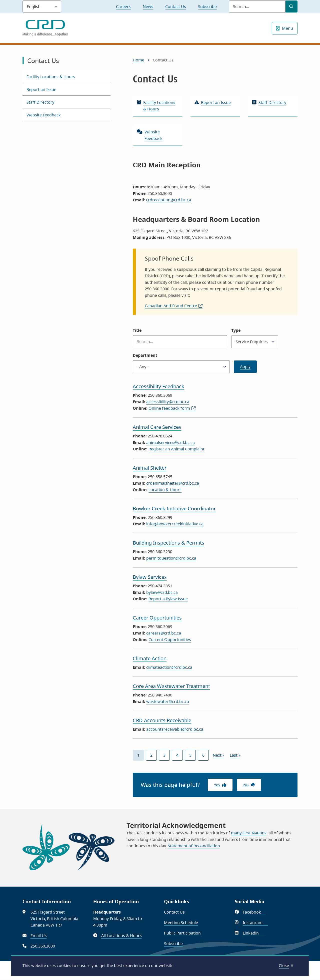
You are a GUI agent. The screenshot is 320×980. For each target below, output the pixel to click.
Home (138, 60)
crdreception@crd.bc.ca (168, 200)
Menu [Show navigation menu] (287, 28)
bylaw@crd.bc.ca (162, 592)
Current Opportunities (170, 640)
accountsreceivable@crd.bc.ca (175, 729)
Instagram (255, 923)
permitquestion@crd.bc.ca (171, 558)
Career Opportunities (157, 618)
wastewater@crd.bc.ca (168, 701)
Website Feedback (44, 115)
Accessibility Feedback (158, 386)
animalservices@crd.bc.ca (170, 442)
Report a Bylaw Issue (168, 599)
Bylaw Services (150, 577)
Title (137, 330)
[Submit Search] (291, 6)
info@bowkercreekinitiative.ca (175, 524)
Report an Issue (41, 89)
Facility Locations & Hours (51, 77)
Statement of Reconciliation (194, 846)
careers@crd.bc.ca (164, 633)
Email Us (39, 936)
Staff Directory (40, 102)
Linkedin (253, 933)
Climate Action (150, 658)
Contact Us (176, 6)
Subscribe (207, 6)
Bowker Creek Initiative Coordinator (174, 508)
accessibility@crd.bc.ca (168, 402)
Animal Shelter (150, 468)
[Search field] (257, 6)
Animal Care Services (157, 427)
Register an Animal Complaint (176, 449)
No (246, 785)
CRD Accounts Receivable (162, 720)
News (148, 6)
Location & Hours (165, 490)
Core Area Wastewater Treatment (171, 686)
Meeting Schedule (181, 923)
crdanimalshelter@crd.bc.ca (173, 483)
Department (145, 355)
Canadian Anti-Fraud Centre (174, 306)
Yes (217, 785)
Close (284, 966)
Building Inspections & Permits (168, 543)
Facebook (255, 912)
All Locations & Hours (121, 936)
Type (236, 330)
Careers (123, 6)
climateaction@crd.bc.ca (169, 667)
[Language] (42, 6)
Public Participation (182, 933)
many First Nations (249, 833)
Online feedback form (172, 408)
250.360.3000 (43, 946)
